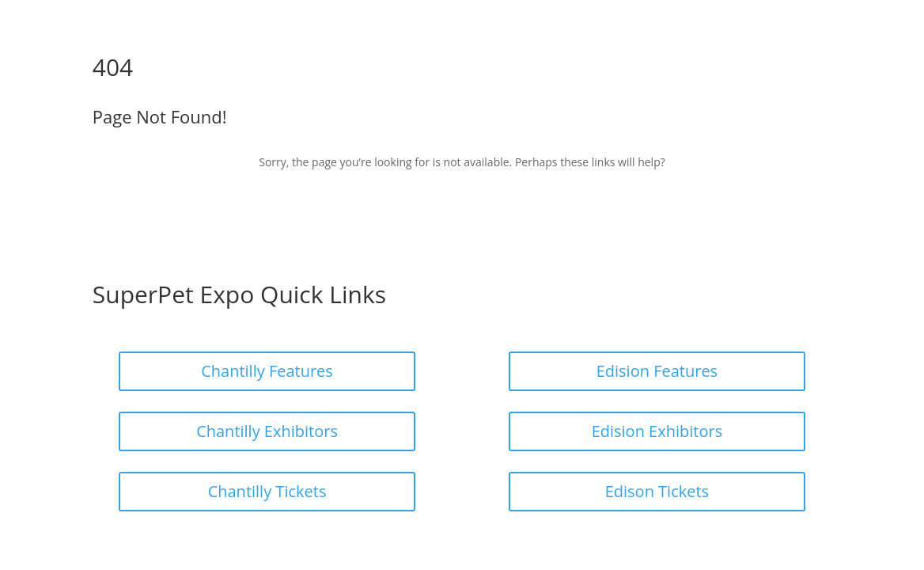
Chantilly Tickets (267, 491)
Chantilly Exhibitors (267, 431)
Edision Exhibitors (657, 431)
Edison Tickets (657, 491)
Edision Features (657, 371)
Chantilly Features (267, 371)
